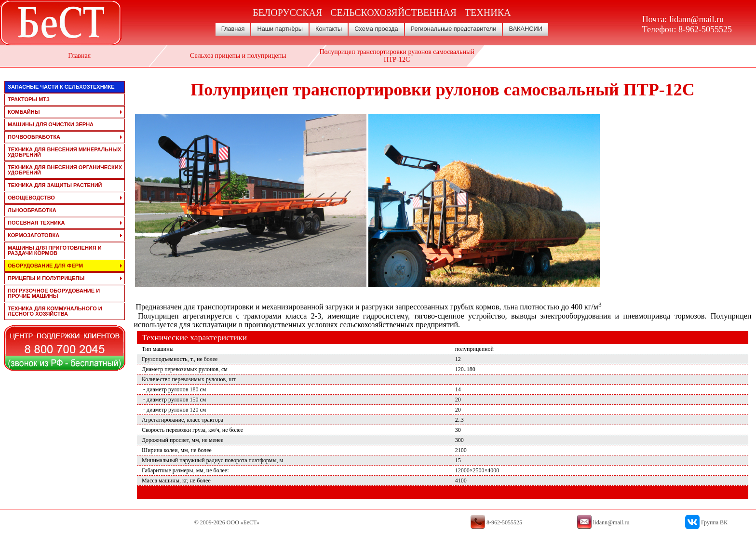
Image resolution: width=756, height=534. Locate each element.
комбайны (24, 112)
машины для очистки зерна (51, 124)
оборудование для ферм (45, 266)
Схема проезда (376, 29)
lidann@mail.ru (696, 19)
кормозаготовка (34, 235)
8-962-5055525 (705, 29)
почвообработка (34, 137)
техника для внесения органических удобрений (65, 170)
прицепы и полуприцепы (46, 278)
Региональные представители (454, 29)
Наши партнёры (280, 29)
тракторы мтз (29, 99)
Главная (233, 29)
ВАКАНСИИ (526, 29)
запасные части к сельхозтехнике (61, 87)
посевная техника (36, 223)
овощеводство (31, 198)
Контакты (329, 29)
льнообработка (32, 210)
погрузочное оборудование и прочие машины (54, 293)
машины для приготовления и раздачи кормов (55, 250)
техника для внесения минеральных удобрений (64, 152)
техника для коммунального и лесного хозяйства (55, 311)
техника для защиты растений (55, 185)
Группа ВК (714, 522)
